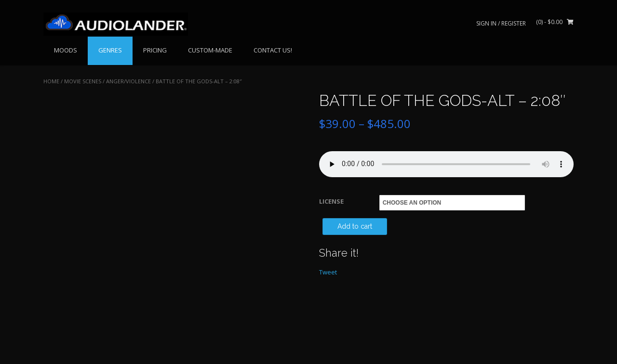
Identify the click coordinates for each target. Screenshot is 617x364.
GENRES (110, 50)
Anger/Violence (128, 81)
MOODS (66, 50)
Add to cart (355, 226)
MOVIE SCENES (83, 81)
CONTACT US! (273, 50)
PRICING (155, 50)
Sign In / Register (501, 23)
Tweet (328, 272)
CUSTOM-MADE (210, 50)
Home (51, 81)
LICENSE (331, 201)
